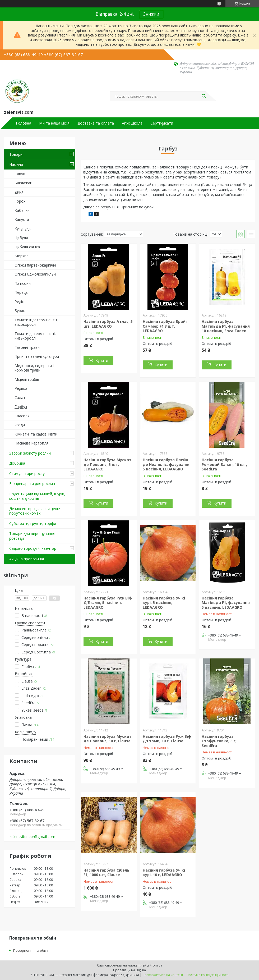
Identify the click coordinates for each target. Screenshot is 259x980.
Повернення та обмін (31, 950)
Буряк (20, 311)
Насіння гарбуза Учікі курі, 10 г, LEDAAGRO (164, 873)
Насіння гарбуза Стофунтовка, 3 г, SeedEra (219, 741)
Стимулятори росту (27, 473)
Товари (16, 154)
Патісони (23, 283)
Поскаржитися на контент (163, 975)
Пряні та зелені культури (37, 356)
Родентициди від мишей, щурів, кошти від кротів (37, 496)
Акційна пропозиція (27, 559)
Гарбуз (21, 407)
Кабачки (22, 210)
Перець (21, 292)
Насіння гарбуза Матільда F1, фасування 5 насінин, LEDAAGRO (226, 603)
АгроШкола (132, 123)
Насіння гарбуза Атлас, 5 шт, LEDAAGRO (108, 324)
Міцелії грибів (27, 379)
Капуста (22, 219)
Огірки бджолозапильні (36, 274)
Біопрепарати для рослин (32, 484)
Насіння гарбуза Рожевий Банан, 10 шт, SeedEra (224, 464)
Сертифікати (162, 123)
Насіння (16, 164)
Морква (22, 256)
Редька (21, 388)
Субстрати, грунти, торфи (33, 523)
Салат (20, 398)
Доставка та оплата (96, 123)
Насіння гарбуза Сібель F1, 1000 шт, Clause (107, 873)
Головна (24, 123)
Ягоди (20, 425)
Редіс (19, 302)
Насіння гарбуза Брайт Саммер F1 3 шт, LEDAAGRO (165, 326)
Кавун (20, 174)
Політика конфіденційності (208, 975)
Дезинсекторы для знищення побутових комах (35, 511)
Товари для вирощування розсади (32, 536)
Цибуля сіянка (27, 247)
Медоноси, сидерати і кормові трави (34, 368)
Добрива (17, 463)
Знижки (151, 14)
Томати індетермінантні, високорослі (37, 322)
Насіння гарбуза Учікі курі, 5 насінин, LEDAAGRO (164, 603)
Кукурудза (24, 229)
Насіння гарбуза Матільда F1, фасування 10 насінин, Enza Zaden (226, 326)
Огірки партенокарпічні (35, 265)
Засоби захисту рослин (30, 453)
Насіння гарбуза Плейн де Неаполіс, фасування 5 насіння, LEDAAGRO (167, 464)
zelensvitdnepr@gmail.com (32, 837)
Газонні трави (27, 347)
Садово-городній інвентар (33, 548)
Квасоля (22, 416)
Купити (102, 360)
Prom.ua (156, 965)
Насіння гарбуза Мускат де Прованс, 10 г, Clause (107, 739)
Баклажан (23, 183)
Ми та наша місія (54, 123)
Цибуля (21, 238)
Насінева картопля (31, 443)
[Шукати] (203, 96)
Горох (20, 201)
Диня (19, 192)
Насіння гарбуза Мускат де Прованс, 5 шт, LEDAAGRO (107, 464)
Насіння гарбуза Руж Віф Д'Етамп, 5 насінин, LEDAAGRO (108, 603)
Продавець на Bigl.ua (129, 970)
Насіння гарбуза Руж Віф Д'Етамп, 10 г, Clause (167, 739)
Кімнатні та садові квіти (36, 434)
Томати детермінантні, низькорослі (35, 336)
